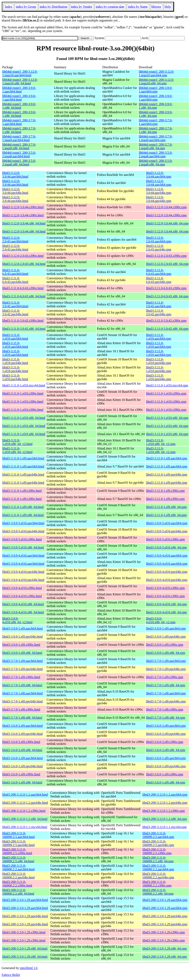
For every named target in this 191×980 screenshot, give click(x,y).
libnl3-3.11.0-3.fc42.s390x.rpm (166, 321)
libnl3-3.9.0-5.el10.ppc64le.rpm (167, 531)
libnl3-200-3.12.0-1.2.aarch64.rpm (165, 795)
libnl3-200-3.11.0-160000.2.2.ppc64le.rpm (158, 876)
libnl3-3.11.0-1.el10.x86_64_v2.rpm (161, 442)
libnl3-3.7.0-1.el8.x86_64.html (22, 718)
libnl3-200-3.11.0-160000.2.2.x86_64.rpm (158, 892)
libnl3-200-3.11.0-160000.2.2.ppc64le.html (18, 876)
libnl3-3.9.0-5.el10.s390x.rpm (165, 539)
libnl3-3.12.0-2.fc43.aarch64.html (15, 240)
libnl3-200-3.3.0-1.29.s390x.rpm (163, 932)
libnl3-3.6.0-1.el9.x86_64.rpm (166, 782)
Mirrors (156, 7)
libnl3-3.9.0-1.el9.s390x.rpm (165, 645)
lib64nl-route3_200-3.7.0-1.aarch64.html (19, 122)
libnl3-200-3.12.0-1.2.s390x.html (24, 811)
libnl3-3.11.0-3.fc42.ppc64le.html (15, 312)
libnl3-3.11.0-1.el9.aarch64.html (23, 458)
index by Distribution (53, 7)
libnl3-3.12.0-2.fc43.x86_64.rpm (167, 264)
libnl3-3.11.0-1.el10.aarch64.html (15, 337)
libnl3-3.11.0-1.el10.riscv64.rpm (167, 385)
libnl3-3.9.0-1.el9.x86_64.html (22, 653)
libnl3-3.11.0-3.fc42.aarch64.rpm (159, 304)
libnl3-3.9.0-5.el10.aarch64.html (23, 523)
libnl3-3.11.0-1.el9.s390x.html (22, 491)
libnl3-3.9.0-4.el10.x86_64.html (23, 604)
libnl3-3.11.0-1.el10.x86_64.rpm (167, 418)
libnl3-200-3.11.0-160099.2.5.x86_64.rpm (158, 859)
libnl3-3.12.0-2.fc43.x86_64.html (24, 264)
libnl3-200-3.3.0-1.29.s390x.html (24, 932)
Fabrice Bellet (11, 975)
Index (9, 7)
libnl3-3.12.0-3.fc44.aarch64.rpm (159, 175)
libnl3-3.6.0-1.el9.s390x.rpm (165, 774)
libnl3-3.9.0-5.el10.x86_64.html (23, 547)
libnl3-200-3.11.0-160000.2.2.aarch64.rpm (158, 867)
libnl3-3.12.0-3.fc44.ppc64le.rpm (159, 191)
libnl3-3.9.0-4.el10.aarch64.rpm (167, 556)
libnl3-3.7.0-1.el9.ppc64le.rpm (166, 669)
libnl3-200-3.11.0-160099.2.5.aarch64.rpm (158, 835)
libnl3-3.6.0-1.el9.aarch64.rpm (166, 758)
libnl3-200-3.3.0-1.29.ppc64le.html (25, 916)
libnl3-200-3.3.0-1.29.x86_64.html (25, 949)
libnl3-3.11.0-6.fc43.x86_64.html (24, 296)
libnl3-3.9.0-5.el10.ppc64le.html (23, 531)
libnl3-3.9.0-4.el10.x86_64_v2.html (17, 620)
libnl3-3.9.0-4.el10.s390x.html (22, 588)
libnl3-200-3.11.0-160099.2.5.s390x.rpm (157, 851)
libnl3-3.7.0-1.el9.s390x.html (21, 677)
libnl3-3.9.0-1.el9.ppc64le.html (23, 637)
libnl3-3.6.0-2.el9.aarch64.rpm (166, 726)
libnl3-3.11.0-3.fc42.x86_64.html (24, 329)
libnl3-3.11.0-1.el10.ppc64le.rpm (159, 361)
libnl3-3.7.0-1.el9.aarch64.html (23, 661)
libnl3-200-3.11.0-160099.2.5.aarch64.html (18, 835)
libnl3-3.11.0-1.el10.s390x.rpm (166, 393)
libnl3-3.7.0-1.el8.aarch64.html (23, 693)
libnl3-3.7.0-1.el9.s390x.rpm (165, 677)
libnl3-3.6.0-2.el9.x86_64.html (22, 750)
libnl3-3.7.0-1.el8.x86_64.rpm (166, 718)
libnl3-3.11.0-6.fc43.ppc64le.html (15, 280)
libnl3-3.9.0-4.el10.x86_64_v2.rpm (161, 620)
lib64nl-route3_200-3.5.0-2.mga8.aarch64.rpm (155, 154)
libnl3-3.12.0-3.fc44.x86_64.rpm (167, 223)
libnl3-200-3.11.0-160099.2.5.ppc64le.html (18, 843)
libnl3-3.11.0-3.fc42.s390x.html (23, 321)
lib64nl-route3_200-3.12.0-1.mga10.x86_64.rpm (156, 82)
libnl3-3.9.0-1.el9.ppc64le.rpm (166, 637)
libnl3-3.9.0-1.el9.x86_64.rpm (166, 653)
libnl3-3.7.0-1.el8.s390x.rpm (165, 709)
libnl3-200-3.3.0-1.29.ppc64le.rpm (165, 916)
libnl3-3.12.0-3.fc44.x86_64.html (24, 223)
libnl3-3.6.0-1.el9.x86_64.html (22, 782)
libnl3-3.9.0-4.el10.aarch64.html (23, 556)
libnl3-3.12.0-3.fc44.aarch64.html (15, 175)
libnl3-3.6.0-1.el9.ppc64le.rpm (166, 766)
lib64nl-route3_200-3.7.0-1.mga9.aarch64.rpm (155, 138)
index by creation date (110, 7)
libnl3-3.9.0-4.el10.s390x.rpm (165, 588)
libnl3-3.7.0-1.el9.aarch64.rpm (166, 661)
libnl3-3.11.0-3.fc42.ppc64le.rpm (159, 312)
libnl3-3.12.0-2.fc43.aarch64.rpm (159, 240)
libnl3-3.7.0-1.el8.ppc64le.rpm (166, 701)
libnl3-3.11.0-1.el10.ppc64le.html (15, 361)
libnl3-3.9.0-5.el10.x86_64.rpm (166, 547)
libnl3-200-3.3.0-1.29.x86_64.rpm (165, 949)
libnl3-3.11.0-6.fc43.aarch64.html (15, 272)
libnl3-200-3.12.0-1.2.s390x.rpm (163, 811)
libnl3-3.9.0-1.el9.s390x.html (21, 645)
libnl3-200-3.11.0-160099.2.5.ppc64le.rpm (158, 843)
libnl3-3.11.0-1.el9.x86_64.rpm (166, 507)
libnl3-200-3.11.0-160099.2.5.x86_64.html (18, 859)
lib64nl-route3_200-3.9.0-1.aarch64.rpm (155, 90)
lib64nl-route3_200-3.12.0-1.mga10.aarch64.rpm (156, 73)
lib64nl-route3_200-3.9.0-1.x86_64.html (19, 106)
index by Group (26, 7)
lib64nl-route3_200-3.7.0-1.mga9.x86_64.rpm (155, 146)
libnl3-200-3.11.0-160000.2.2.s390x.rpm (157, 884)
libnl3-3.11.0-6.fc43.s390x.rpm (166, 288)
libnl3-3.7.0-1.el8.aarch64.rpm (166, 693)
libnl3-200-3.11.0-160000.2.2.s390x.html (17, 884)
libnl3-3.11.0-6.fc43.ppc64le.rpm (159, 280)
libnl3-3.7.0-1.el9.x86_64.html (22, 685)
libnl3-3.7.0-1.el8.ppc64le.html (23, 701)
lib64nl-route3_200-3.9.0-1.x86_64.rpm (155, 106)
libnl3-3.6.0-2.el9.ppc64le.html (23, 734)
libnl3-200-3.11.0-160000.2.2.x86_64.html (18, 892)
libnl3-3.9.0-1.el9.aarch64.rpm (166, 628)
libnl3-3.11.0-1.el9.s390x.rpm (165, 491)
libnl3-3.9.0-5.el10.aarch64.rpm (167, 523)
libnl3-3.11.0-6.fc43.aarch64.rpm (159, 272)
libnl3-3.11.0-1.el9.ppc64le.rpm (167, 475)
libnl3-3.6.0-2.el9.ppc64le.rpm (166, 734)
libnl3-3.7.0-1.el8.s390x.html (21, 709)
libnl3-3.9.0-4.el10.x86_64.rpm (166, 604)
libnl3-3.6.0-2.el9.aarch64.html (23, 726)
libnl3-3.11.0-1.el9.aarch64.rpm (167, 458)
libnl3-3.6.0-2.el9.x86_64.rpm (166, 750)
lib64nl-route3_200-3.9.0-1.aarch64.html (19, 90)
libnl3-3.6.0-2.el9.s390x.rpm (165, 742)
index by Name (138, 7)
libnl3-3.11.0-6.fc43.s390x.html (23, 288)
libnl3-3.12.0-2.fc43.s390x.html (23, 256)
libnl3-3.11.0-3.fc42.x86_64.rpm (167, 329)
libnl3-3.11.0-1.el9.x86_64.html (23, 507)
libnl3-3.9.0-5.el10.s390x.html (22, 539)
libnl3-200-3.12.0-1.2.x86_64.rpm (165, 819)
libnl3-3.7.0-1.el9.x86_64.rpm (166, 685)
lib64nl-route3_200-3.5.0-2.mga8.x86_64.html (19, 163)
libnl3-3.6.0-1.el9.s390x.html (21, 774)
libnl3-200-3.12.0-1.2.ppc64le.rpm (165, 803)
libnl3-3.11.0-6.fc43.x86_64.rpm (167, 296)
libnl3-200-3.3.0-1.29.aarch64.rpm (165, 900)
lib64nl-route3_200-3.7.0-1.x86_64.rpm (155, 130)
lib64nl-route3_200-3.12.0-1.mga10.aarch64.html (20, 73)
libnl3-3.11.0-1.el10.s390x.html (23, 393)
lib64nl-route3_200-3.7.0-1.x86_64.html (19, 130)
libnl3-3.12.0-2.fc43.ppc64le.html (15, 248)
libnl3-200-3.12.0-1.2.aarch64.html (25, 795)
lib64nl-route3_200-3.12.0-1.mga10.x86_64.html (20, 82)
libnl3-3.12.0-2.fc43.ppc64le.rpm (159, 248)
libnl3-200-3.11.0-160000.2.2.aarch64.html (18, 867)
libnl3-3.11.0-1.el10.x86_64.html (24, 418)
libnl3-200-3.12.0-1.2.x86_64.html (25, 819)
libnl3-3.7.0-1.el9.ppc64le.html (23, 669)
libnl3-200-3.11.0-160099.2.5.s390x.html (17, 851)
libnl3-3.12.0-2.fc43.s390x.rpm (166, 256)
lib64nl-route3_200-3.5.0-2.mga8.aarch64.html (19, 154)
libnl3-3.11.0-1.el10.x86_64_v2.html (17, 442)
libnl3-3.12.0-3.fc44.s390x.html (23, 207)
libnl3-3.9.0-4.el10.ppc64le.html (23, 572)
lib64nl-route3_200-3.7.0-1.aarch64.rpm (155, 122)
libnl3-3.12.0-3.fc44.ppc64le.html (15, 191)
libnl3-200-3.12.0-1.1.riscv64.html (25, 827)
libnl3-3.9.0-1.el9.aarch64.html (23, 628)
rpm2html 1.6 (29, 968)
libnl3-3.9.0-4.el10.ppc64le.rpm (167, 572)
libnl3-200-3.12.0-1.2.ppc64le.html (25, 803)
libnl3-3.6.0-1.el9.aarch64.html (23, 758)
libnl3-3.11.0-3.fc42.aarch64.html (15, 304)
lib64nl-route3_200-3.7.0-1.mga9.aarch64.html (19, 138)
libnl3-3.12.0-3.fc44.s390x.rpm (166, 207)
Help (168, 7)
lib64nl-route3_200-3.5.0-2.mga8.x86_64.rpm (155, 163)
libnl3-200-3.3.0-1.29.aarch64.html (25, 900)
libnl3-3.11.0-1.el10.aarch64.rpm (159, 337)
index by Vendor (81, 7)
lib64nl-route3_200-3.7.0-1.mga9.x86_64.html (19, 146)
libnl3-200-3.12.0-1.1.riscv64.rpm (164, 827)
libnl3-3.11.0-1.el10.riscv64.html (24, 385)
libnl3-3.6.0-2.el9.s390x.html (21, 742)
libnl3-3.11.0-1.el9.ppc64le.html (23, 475)
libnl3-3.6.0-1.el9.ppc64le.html (23, 766)
